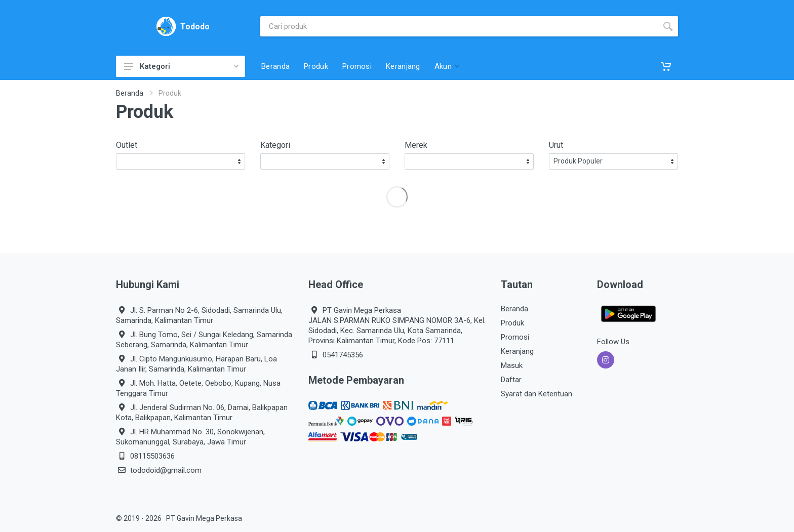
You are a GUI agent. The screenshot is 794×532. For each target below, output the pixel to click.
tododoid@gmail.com (166, 470)
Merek (416, 145)
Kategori (181, 66)
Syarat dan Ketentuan (537, 394)
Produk (512, 323)
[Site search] (459, 26)
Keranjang (517, 351)
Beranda (130, 93)
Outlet (127, 145)
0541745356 (343, 355)
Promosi (515, 337)
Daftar (511, 380)
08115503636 (152, 456)
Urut (556, 145)
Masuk (512, 365)
